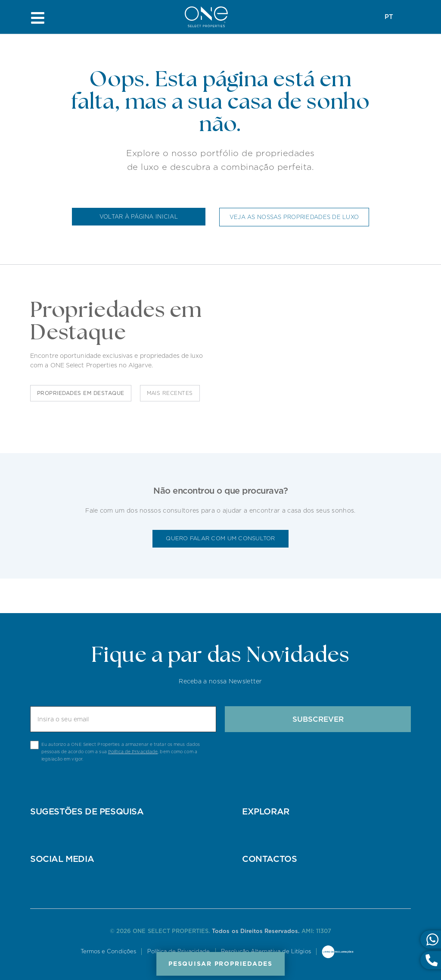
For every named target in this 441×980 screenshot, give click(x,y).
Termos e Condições (108, 951)
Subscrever (318, 719)
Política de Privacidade (133, 751)
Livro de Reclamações (339, 952)
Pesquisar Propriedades (220, 964)
